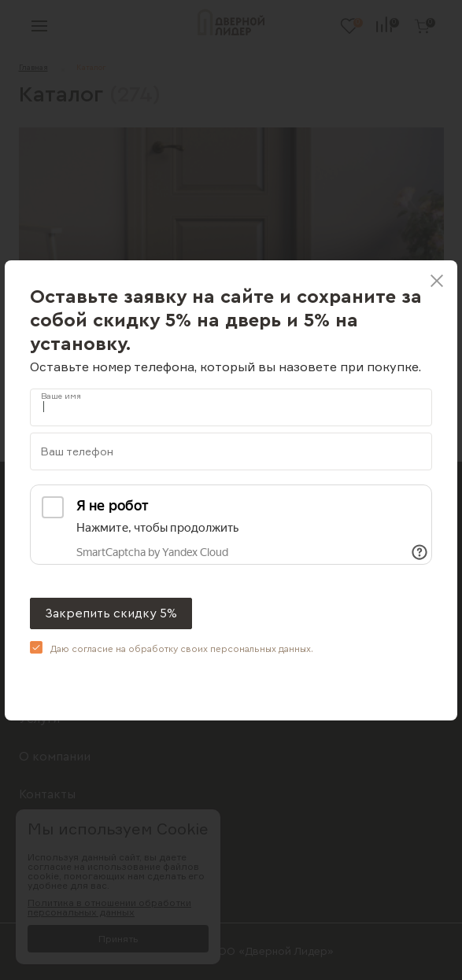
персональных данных (261, 649)
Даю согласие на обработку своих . (182, 649)
